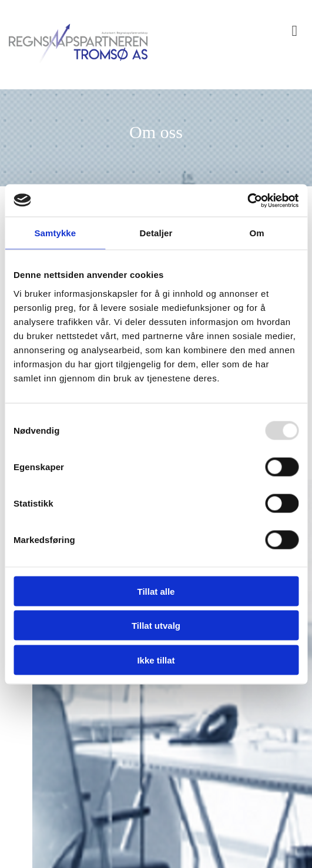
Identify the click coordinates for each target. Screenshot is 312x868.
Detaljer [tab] (156, 233)
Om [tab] (257, 233)
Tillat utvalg (156, 626)
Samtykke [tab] (55, 233)
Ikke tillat (156, 660)
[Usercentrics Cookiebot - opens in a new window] (247, 200)
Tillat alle (156, 591)
